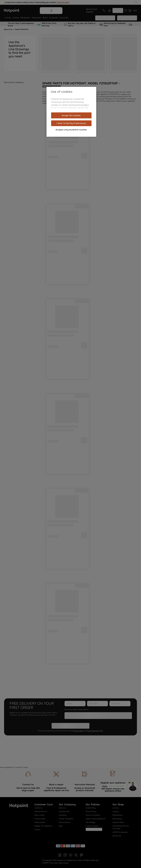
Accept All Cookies (71, 115)
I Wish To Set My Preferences (71, 123)
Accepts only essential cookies (71, 130)
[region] (71, 112)
